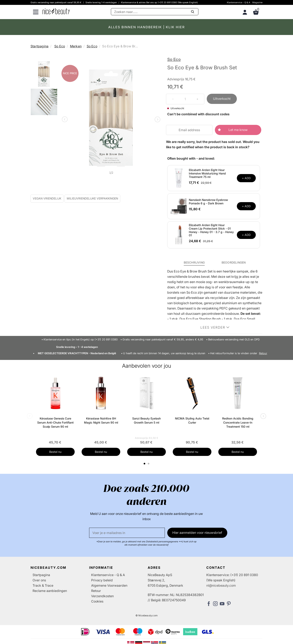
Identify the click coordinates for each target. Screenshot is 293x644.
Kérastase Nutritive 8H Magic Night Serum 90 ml (101, 420)
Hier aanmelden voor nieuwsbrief (197, 533)
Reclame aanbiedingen (50, 591)
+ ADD (246, 178)
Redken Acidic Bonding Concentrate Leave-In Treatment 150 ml (238, 422)
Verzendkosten (102, 596)
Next (157, 120)
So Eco (60, 46)
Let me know (238, 130)
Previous (66, 120)
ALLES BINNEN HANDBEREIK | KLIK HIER (146, 27)
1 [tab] (145, 464)
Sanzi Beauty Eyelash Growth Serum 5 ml (146, 420)
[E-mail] (127, 533)
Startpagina (39, 46)
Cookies (97, 601)
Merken (76, 46)
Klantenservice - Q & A (239, 2)
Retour (263, 353)
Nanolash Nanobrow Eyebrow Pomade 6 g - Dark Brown (208, 202)
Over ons (39, 580)
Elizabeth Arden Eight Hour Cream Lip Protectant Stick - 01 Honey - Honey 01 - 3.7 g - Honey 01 (211, 230)
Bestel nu (55, 452)
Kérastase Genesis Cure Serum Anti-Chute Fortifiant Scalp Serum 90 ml (55, 422)
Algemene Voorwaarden (109, 585)
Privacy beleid (102, 580)
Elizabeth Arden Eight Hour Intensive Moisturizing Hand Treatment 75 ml (207, 173)
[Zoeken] (155, 12)
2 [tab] (149, 464)
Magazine (257, 2)
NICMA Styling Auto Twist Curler (192, 420)
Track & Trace (43, 585)
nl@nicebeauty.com (221, 585)
